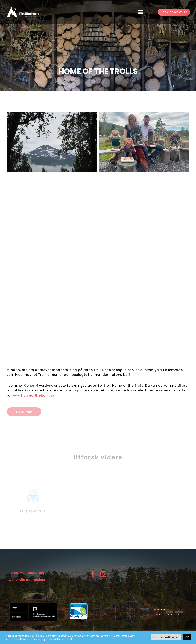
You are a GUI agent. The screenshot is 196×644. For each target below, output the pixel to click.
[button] (141, 12)
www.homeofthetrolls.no (33, 395)
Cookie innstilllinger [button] (166, 637)
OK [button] (187, 637)
